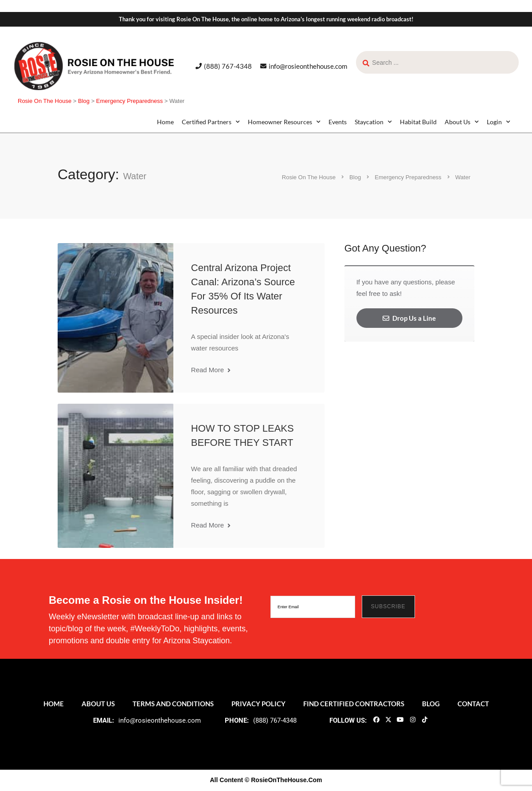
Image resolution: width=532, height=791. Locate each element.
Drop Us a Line (409, 318)
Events (338, 122)
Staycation (373, 122)
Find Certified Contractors (354, 704)
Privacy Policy (258, 704)
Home (165, 122)
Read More (211, 370)
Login (499, 122)
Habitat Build (418, 122)
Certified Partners (211, 122)
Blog (431, 704)
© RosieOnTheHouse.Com (283, 780)
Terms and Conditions (173, 704)
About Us (462, 122)
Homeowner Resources (284, 122)
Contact (473, 704)
